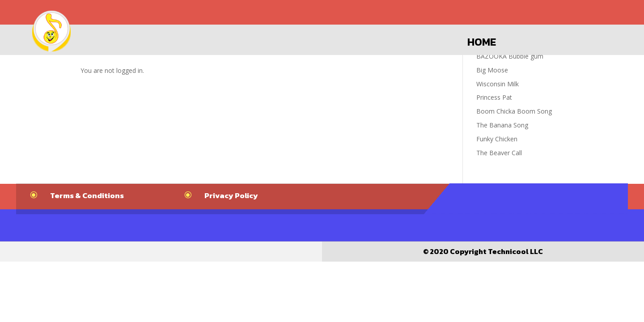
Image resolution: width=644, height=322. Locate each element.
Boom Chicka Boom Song (514, 111)
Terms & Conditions (87, 195)
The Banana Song (502, 125)
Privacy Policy (231, 195)
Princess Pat (494, 97)
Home (482, 42)
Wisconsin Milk (498, 84)
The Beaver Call (499, 153)
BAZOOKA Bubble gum (510, 56)
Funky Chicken (497, 139)
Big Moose (492, 70)
